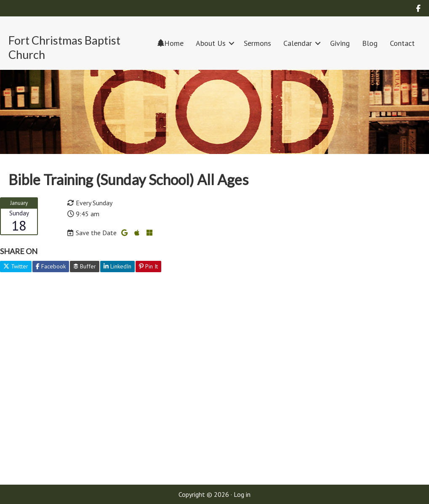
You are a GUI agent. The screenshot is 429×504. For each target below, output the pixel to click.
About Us (211, 43)
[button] (232, 43)
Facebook (51, 266)
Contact (402, 43)
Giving (340, 43)
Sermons (257, 43)
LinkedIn (117, 266)
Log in (242, 494)
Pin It (148, 266)
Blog (370, 43)
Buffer (85, 266)
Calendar (298, 43)
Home (171, 43)
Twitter (16, 266)
